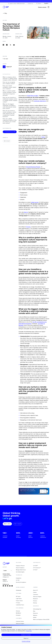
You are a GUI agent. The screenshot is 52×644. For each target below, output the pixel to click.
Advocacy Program (20, 624)
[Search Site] (39, 3)
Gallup (43, 137)
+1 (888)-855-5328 (7, 576)
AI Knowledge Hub (37, 609)
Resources (35, 614)
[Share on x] (10, 45)
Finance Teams (19, 601)
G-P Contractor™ (37, 568)
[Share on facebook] (7, 45)
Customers (36, 595)
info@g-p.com (6, 577)
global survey (35, 203)
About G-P (35, 591)
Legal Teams (19, 599)
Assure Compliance (20, 568)
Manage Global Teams (21, 570)
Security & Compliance (21, 583)
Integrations (19, 578)
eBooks (35, 618)
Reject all (26, 638)
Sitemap (35, 603)
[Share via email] (14, 45)
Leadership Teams (20, 605)
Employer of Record (20, 566)
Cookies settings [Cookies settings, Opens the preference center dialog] (26, 641)
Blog (34, 612)
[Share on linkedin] (3, 45)
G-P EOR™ (36, 566)
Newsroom (35, 599)
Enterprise (18, 616)
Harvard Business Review (33, 167)
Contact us (5, 582)
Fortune (28, 227)
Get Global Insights (20, 572)
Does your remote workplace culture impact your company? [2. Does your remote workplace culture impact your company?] (9, 88)
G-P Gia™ (35, 570)
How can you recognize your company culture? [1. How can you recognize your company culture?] (9, 83)
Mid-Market (18, 613)
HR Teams (18, 597)
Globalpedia (19, 591)
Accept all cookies (26, 635)
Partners (35, 601)
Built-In (26, 213)
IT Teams (18, 603)
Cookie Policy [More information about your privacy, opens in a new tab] (29, 631)
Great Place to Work (33, 96)
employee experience (40, 101)
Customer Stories (20, 622)
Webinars (35, 616)
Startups (18, 611)
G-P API (18, 581)
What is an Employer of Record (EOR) (41, 620)
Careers (35, 593)
